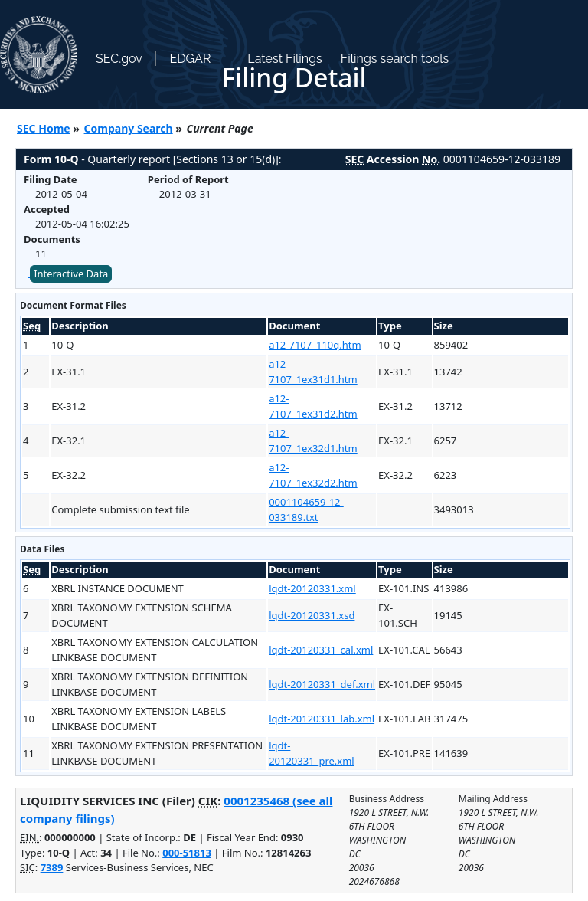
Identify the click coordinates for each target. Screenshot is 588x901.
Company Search (129, 128)
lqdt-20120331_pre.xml (312, 753)
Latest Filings (284, 59)
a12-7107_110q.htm (315, 345)
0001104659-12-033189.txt (306, 509)
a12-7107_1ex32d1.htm (313, 441)
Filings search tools (395, 59)
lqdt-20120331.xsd (312, 615)
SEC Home (44, 128)
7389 (52, 867)
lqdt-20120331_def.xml (322, 684)
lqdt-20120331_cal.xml (321, 650)
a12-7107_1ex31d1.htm (313, 372)
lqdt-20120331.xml (312, 588)
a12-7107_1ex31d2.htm (313, 406)
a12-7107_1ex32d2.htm (313, 475)
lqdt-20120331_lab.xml (322, 719)
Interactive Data (71, 274)
